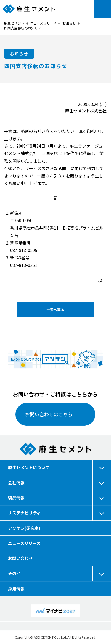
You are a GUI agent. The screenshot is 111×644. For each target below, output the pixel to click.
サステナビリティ (24, 513)
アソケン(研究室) (24, 528)
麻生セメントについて (29, 467)
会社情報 (16, 482)
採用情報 (16, 588)
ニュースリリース (24, 543)
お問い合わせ (20, 558)
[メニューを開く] (102, 9)
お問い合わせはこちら (49, 414)
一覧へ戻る (55, 309)
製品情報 (16, 498)
